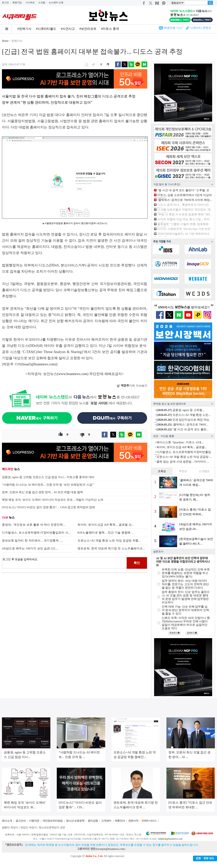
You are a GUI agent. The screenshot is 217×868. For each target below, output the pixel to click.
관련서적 (133, 821)
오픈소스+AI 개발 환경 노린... (183, 415)
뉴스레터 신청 (56, 3)
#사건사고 (68, 29)
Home (5, 41)
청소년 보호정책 (75, 821)
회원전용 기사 (173, 28)
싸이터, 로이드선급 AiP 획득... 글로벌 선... (106, 525)
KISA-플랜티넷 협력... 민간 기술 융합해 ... (106, 533)
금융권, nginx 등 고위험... (180, 410)
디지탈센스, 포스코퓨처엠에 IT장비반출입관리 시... (36, 533)
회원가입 (17, 3)
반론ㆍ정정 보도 (205, 858)
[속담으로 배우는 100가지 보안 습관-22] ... (30, 548)
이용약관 (34, 821)
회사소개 (7, 821)
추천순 (183, 471)
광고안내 (21, 821)
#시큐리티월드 (46, 29)
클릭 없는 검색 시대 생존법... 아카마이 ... (183, 462)
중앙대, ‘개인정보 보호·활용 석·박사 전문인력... (34, 525)
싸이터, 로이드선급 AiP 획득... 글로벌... (182, 447)
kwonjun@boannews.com (110, 849)
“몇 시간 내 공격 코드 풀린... (183, 429)
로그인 (5, 3)
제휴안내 (120, 821)
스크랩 (42, 3)
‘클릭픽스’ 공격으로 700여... (182, 425)
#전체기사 (24, 29)
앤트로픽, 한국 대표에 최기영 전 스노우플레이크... (111, 548)
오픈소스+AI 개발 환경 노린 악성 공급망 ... (184, 457)
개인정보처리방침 (53, 821)
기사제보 (30, 3)
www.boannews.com (73, 374)
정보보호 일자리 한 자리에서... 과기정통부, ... (32, 541)
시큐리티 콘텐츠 (201, 28)
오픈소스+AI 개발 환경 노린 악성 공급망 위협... (109, 541)
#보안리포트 (88, 29)
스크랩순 (204, 471)
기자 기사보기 (132, 386)
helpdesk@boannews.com (170, 839)
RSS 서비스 (150, 821)
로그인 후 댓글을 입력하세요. (64, 563)
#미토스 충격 (110, 29)
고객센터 (106, 821)
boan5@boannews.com (39, 364)
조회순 (162, 471)
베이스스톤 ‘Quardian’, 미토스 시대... (180, 442)
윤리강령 (93, 821)
